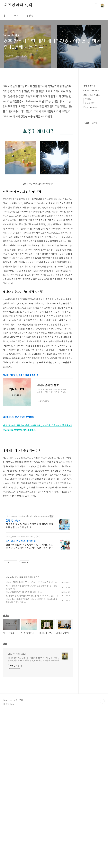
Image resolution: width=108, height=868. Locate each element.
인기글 (95, 123)
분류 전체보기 (89, 86)
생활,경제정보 (90, 103)
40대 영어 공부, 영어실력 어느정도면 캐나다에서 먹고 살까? (31, 674)
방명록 (30, 15)
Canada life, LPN (15, 656)
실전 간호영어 (13, 599)
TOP (102, 780)
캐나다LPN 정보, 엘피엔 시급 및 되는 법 (21, 375)
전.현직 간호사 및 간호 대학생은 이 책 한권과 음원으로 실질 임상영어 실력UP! (29, 604)
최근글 (86, 123)
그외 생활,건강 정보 (92, 95)
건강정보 (88, 99)
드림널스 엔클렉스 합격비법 (21, 619)
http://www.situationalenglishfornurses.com (27, 595)
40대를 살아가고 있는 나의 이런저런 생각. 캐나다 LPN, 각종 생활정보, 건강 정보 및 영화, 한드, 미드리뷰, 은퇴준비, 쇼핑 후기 (34, 738)
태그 (16, 15)
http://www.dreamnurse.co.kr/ (20, 615)
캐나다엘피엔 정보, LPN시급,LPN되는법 (23, 671)
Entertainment (91, 107)
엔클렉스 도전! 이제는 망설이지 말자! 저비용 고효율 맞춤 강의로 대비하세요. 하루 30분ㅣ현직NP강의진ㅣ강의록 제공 (29, 625)
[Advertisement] (38, 464)
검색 (96, 6)
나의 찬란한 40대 (18, 5)
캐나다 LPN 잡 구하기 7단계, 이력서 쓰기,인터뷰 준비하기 (30, 661)
